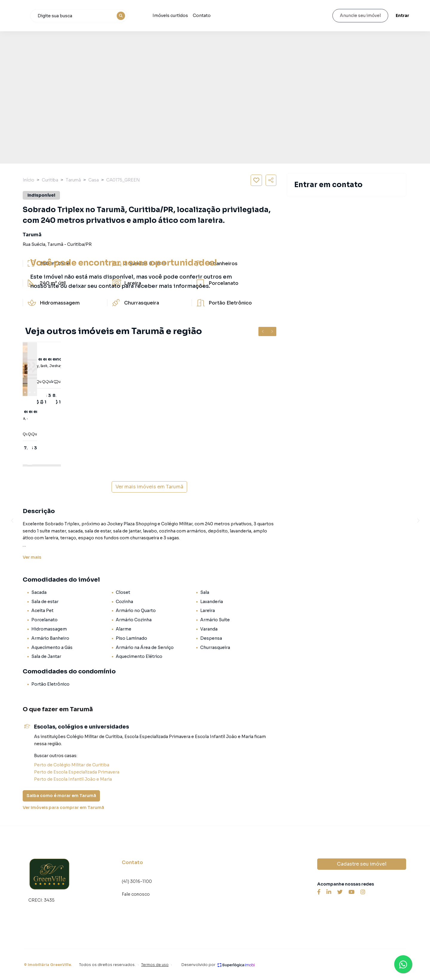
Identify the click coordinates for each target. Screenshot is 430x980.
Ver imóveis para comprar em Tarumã (63, 807)
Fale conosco (136, 894)
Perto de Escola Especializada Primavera (77, 772)
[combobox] (116, 16)
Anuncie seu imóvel (357, 15)
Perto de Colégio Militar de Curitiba (72, 765)
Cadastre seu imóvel (362, 864)
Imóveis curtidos (207, 15)
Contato (238, 15)
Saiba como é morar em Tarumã (61, 796)
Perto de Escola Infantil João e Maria (73, 779)
